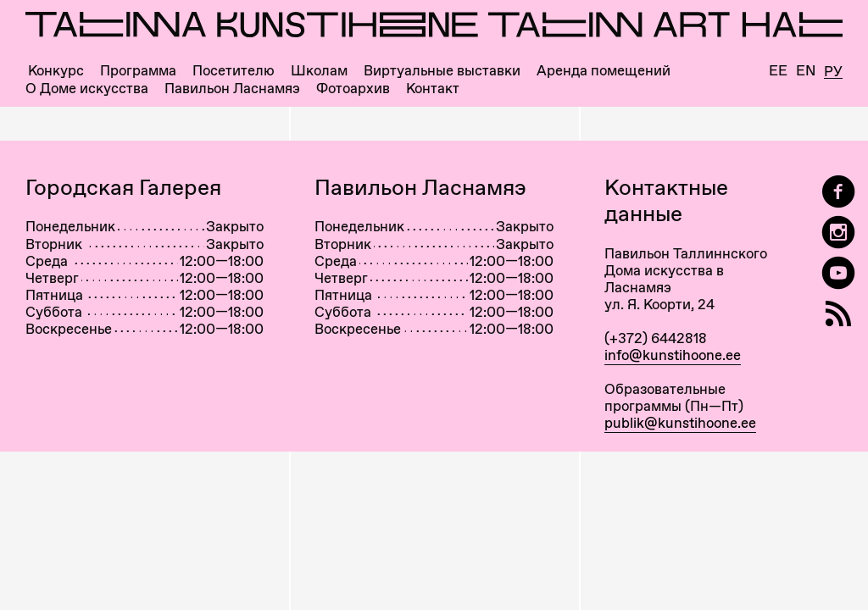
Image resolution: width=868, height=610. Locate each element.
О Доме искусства (87, 89)
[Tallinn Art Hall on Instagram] (838, 233)
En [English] (806, 71)
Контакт (433, 89)
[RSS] (838, 314)
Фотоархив (353, 89)
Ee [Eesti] (778, 71)
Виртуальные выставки (442, 71)
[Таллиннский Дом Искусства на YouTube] (838, 273)
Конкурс (56, 71)
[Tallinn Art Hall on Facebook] (838, 192)
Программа (138, 71)
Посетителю (234, 71)
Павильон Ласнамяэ (232, 89)
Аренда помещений (604, 71)
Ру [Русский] (833, 72)
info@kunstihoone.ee (673, 355)
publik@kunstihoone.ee (680, 423)
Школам (319, 71)
